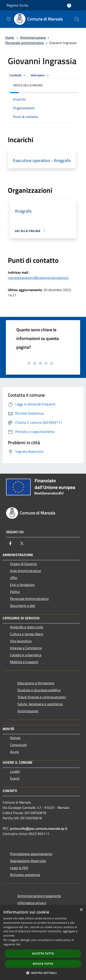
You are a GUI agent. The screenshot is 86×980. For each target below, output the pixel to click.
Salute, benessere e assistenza (40, 704)
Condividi (18, 75)
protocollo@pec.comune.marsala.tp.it (39, 828)
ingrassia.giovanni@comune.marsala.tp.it (38, 278)
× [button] (81, 910)
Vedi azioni (40, 75)
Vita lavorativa (21, 641)
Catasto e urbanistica (26, 655)
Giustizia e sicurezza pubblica (39, 690)
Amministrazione (33, 38)
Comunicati (18, 745)
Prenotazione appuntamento (31, 854)
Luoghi (15, 771)
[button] (43, 973)
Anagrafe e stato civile (27, 627)
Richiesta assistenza (25, 875)
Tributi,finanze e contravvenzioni (42, 697)
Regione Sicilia (17, 5)
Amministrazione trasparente (39, 896)
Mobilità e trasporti (24, 662)
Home (10, 38)
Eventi (15, 778)
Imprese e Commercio (26, 648)
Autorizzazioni (28, 711)
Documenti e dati (23, 606)
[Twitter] (22, 543)
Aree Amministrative (25, 571)
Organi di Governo (23, 564)
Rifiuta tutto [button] (43, 964)
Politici (15, 592)
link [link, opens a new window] (18, 944)
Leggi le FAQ (19, 868)
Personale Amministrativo (29, 599)
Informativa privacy (32, 903)
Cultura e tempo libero (27, 634)
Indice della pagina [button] (28, 85)
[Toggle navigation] (9, 19)
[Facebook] (10, 543)
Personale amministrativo (24, 43)
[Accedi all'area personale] (69, 6)
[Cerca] (77, 19)
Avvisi (14, 752)
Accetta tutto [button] (43, 954)
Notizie (15, 738)
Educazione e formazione (36, 683)
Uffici (14, 578)
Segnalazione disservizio (28, 861)
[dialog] (43, 943)
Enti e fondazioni (22, 585)
